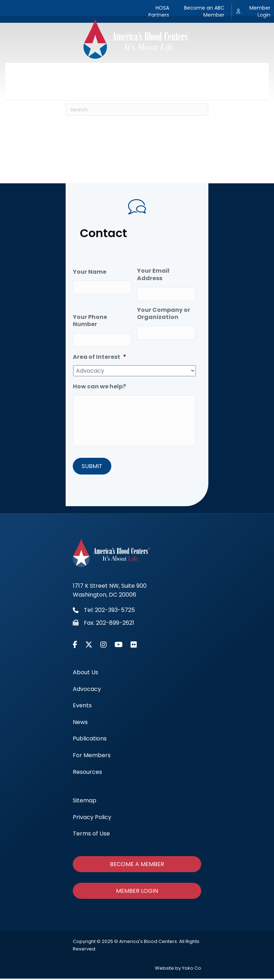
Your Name (90, 272)
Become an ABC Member (204, 11)
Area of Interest (100, 354)
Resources (137, 90)
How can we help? (99, 384)
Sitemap (85, 802)
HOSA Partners (159, 11)
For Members (228, 72)
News (143, 72)
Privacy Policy (92, 819)
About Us (40, 72)
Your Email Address (153, 275)
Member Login (260, 11)
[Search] (137, 110)
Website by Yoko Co (178, 969)
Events (114, 72)
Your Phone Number (90, 320)
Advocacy (79, 72)
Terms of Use (91, 835)
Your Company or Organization (164, 313)
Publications (180, 72)
